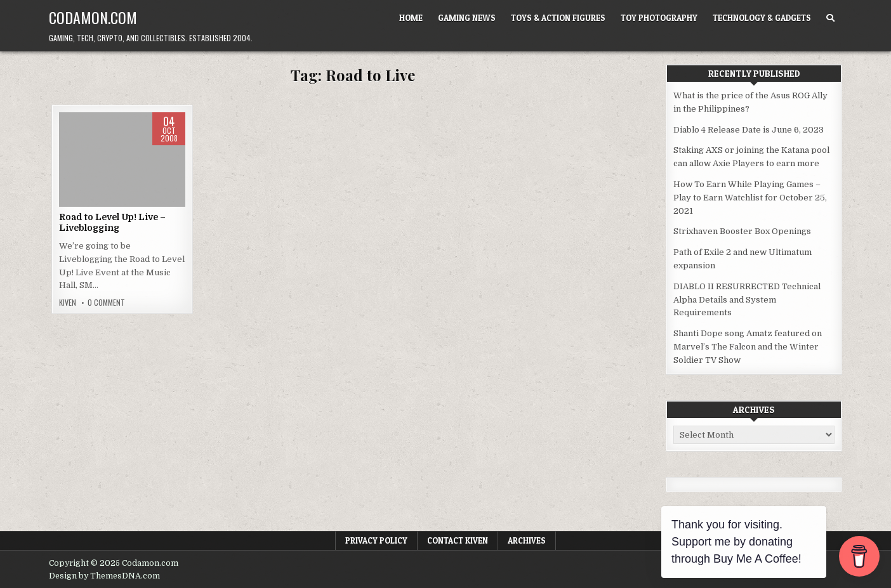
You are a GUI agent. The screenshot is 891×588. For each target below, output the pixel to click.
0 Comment (106, 303)
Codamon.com (93, 17)
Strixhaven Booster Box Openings (742, 231)
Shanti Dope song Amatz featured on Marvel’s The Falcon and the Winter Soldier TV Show (748, 347)
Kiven (68, 303)
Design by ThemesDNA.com (104, 576)
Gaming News (467, 18)
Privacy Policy (376, 540)
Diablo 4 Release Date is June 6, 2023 (749, 130)
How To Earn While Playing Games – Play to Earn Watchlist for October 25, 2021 (750, 198)
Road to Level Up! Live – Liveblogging (112, 222)
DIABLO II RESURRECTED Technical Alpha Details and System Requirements (747, 300)
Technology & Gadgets (762, 18)
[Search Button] (830, 18)
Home (411, 18)
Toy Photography (659, 18)
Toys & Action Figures (558, 18)
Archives (527, 540)
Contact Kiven (458, 540)
